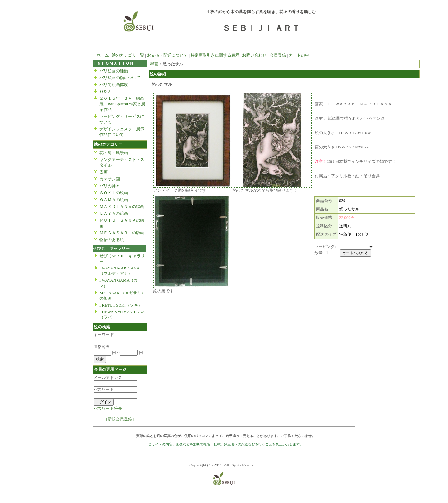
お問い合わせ (254, 55)
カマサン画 (112, 179)
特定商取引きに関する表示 (215, 55)
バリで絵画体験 (114, 85)
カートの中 (299, 55)
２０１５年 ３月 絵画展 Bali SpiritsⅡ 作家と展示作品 (122, 104)
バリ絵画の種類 (114, 71)
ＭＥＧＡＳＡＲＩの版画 (122, 233)
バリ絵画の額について (120, 78)
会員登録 (278, 55)
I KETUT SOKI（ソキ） (121, 305)
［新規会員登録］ (120, 419)
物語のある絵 (112, 240)
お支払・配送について (167, 55)
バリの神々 (110, 186)
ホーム (101, 55)
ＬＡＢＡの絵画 (114, 213)
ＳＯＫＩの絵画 (114, 193)
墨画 (104, 172)
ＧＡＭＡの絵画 (114, 200)
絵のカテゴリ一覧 (128, 55)
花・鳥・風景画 (116, 153)
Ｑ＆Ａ (105, 91)
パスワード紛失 (108, 408)
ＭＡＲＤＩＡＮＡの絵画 (122, 206)
